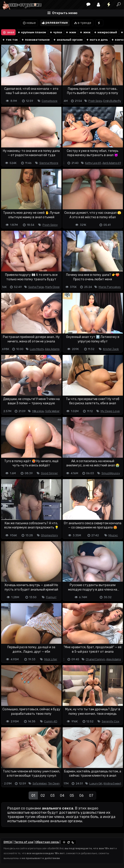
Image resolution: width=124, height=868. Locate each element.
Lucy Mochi (37, 349)
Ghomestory (49, 535)
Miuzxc (113, 535)
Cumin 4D (51, 721)
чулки (56, 32)
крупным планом (32, 32)
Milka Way (38, 411)
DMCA (8, 842)
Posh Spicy (95, 101)
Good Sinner (49, 473)
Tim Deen (54, 783)
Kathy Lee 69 (93, 163)
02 (43, 796)
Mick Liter (51, 659)
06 (81, 796)
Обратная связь (47, 842)
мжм (71, 32)
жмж (85, 32)
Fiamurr (51, 597)
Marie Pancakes (110, 287)
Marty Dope (52, 287)
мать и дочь (97, 40)
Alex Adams (52, 349)
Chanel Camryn (95, 659)
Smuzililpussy (111, 473)
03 (52, 796)
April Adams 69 (112, 163)
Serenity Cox (111, 721)
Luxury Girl (96, 783)
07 (91, 796)
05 (72, 796)
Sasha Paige (36, 287)
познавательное (35, 40)
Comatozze (50, 101)
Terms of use (24, 842)
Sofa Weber (52, 411)
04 (62, 796)
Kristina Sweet (112, 783)
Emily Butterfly (112, 101)
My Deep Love (110, 411)
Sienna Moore (49, 163)
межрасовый (105, 32)
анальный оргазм (68, 40)
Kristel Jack (111, 349)
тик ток (10, 40)
